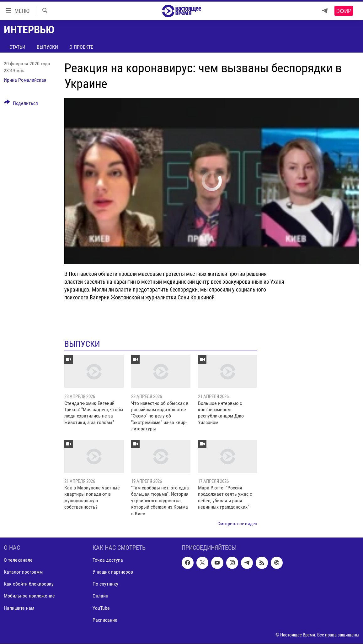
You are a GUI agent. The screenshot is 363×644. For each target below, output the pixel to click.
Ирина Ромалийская (25, 80)
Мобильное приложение (29, 596)
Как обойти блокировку (29, 584)
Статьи (17, 47)
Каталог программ (23, 572)
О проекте (81, 47)
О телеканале (18, 560)
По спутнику (105, 584)
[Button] (21, 104)
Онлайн (100, 596)
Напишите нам (19, 608)
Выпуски (47, 47)
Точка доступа (108, 560)
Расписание (105, 620)
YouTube (101, 608)
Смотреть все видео (237, 524)
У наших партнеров (113, 572)
